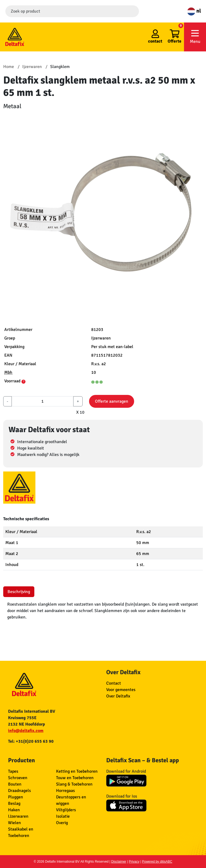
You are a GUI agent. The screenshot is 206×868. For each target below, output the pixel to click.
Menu (195, 37)
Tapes (13, 771)
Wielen (14, 823)
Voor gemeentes (121, 690)
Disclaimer (119, 862)
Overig (62, 823)
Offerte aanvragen (112, 401)
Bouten (15, 784)
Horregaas (65, 791)
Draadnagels (19, 791)
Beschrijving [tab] (19, 592)
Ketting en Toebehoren (77, 771)
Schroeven (18, 778)
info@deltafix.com (26, 731)
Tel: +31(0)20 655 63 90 (31, 741)
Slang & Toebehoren (74, 784)
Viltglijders (66, 810)
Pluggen (16, 797)
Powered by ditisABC (157, 862)
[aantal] (43, 401)
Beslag (14, 803)
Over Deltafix (118, 696)
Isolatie (63, 816)
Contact (114, 683)
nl (194, 11)
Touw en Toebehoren (75, 778)
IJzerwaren (18, 816)
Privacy (134, 862)
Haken (14, 810)
